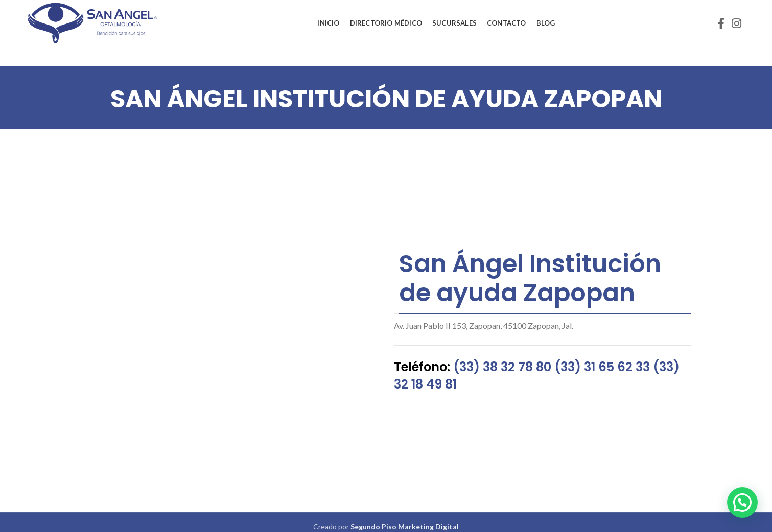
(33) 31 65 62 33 (602, 367)
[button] (742, 502)
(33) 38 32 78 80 (502, 367)
